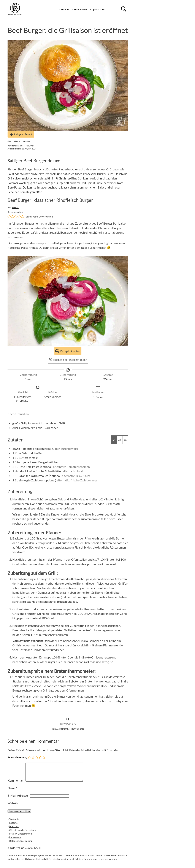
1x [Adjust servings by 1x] (114, 440)
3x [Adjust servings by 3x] (125, 440)
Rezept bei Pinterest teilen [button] (68, 360)
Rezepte (13, 826)
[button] (9, 217)
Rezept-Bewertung (17, 757)
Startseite (14, 823)
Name (12, 792)
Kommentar (16, 784)
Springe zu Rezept (21, 134)
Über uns (14, 830)
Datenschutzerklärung (21, 844)
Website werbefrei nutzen (22, 834)
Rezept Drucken (68, 351)
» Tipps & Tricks (98, 9)
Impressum (15, 841)
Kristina (26, 141)
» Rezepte (64, 9)
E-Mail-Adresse (19, 799)
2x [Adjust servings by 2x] (120, 440)
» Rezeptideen (79, 9)
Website (13, 807)
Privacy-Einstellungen (20, 837)
